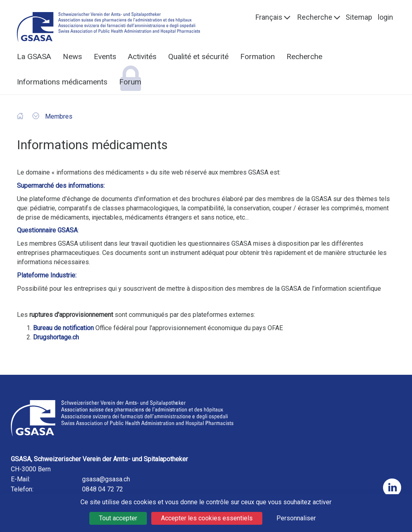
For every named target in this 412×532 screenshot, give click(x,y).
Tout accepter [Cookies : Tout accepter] (118, 518)
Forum (130, 82)
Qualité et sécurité (198, 56)
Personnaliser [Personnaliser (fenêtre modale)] (296, 518)
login (385, 17)
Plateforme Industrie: (47, 275)
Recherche (315, 17)
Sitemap (359, 17)
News (72, 56)
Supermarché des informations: (61, 186)
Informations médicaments (62, 82)
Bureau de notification (63, 328)
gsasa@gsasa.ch (106, 479)
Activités (142, 56)
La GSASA (34, 56)
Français (269, 17)
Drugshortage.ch (56, 337)
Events (105, 56)
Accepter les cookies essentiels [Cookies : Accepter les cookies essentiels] (207, 518)
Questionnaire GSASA (47, 230)
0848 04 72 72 (103, 489)
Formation (257, 56)
